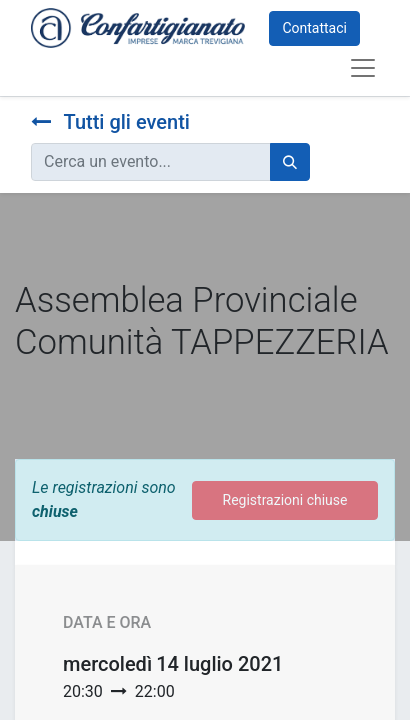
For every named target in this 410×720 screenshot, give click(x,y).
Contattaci (314, 28)
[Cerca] (290, 162)
